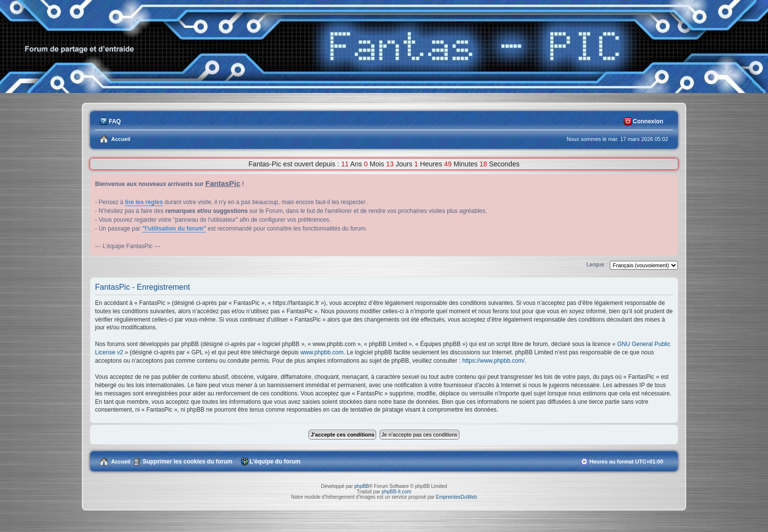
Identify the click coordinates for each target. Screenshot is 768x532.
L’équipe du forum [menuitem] (275, 462)
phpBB (361, 486)
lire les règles (144, 202)
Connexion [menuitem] (648, 121)
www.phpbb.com (322, 352)
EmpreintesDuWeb (456, 497)
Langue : (597, 264)
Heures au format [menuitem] (626, 462)
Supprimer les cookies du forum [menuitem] (187, 462)
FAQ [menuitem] (115, 121)
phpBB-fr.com (396, 492)
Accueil (121, 462)
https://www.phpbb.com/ (493, 361)
